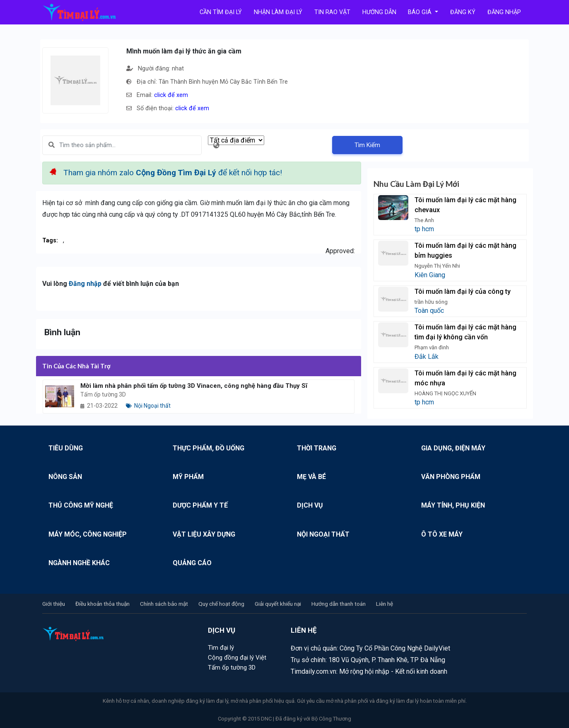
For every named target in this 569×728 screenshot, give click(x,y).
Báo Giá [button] (421, 12)
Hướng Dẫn (379, 12)
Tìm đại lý (221, 648)
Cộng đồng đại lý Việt (237, 658)
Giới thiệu (54, 604)
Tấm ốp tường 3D (232, 668)
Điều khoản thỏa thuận (102, 604)
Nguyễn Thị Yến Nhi (437, 266)
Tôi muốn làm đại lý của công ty (463, 291)
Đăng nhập (85, 284)
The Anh (424, 220)
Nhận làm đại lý (278, 12)
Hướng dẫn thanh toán (339, 604)
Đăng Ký (463, 12)
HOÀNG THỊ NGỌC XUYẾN (445, 393)
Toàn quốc (429, 311)
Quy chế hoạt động (221, 604)
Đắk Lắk (427, 357)
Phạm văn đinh (432, 347)
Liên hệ (385, 604)
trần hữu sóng (431, 302)
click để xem (171, 95)
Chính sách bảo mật (164, 604)
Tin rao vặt (332, 12)
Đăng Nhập (504, 12)
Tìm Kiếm (367, 145)
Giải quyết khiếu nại (278, 604)
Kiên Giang (430, 275)
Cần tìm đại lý (221, 12)
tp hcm (424, 229)
